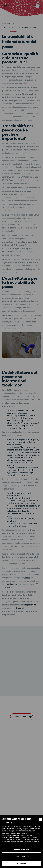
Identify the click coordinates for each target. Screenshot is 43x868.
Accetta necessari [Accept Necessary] (22, 857)
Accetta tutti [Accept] (21, 863)
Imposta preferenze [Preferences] (21, 850)
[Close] (40, 819)
